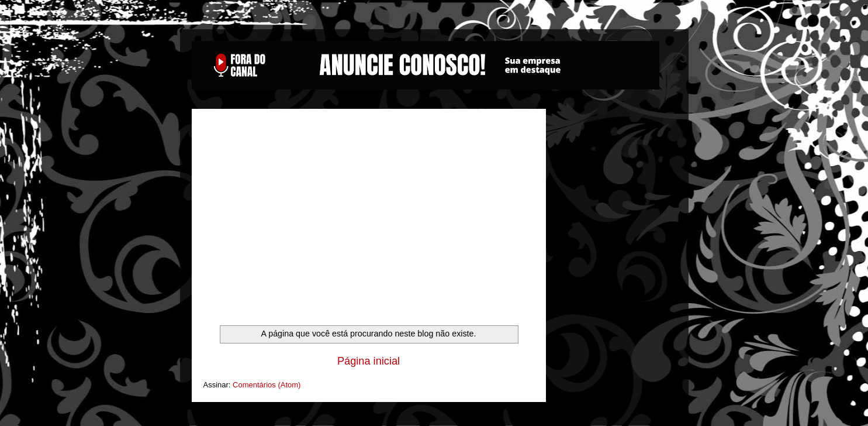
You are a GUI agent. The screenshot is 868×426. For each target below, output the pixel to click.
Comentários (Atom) (267, 385)
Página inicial (369, 361)
